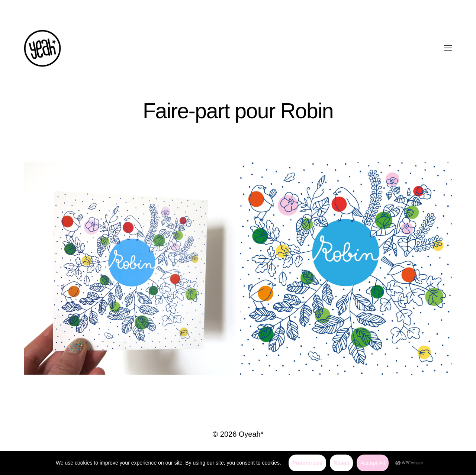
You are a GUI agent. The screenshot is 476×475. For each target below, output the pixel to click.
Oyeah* (251, 434)
